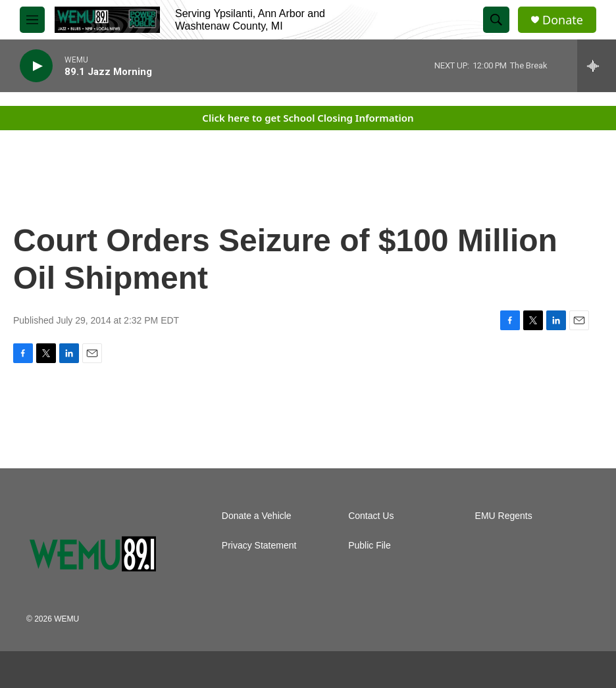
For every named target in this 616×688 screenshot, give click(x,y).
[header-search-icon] (496, 20)
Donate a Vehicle (257, 516)
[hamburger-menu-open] (32, 20)
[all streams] (597, 66)
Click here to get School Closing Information (308, 118)
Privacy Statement (259, 546)
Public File (370, 546)
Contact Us (371, 516)
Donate (563, 20)
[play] (36, 66)
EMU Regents (504, 516)
